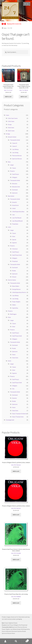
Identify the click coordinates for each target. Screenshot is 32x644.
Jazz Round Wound (17, 221)
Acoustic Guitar (12, 137)
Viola (9, 317)
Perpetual (15, 261)
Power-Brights (16, 302)
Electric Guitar (12, 280)
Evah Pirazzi (16, 174)
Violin (10, 361)
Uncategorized (10, 420)
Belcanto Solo (16, 187)
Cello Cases (11, 121)
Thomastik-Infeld (15, 140)
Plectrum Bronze (17, 156)
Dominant (15, 190)
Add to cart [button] (8, 97)
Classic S (14, 146)
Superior (14, 243)
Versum (14, 277)
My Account (5, 641)
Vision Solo (15, 358)
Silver (14, 236)
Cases (7, 115)
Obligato (15, 177)
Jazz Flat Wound (17, 218)
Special (14, 240)
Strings (8, 134)
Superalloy (15, 308)
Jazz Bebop (15, 149)
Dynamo (14, 398)
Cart (25, 640)
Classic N (15, 143)
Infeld (14, 208)
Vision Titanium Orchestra (19, 414)
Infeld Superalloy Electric (19, 292)
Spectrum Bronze (17, 159)
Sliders (14, 305)
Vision (14, 355)
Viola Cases (11, 128)
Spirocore (15, 193)
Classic (14, 168)
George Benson (16, 289)
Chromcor (15, 249)
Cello (9, 227)
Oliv (13, 389)
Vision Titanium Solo (18, 417)
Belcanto (15, 184)
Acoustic (14, 202)
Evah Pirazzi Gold (17, 255)
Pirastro (12, 171)
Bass (9, 162)
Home (5, 28)
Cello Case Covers (13, 118)
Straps (10, 124)
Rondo (14, 271)
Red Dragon (13, 314)
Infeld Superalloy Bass (18, 212)
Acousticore (15, 205)
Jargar (12, 165)
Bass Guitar (11, 196)
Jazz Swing (15, 152)
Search (16, 641)
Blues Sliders (16, 286)
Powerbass (15, 224)
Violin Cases (11, 131)
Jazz (13, 215)
